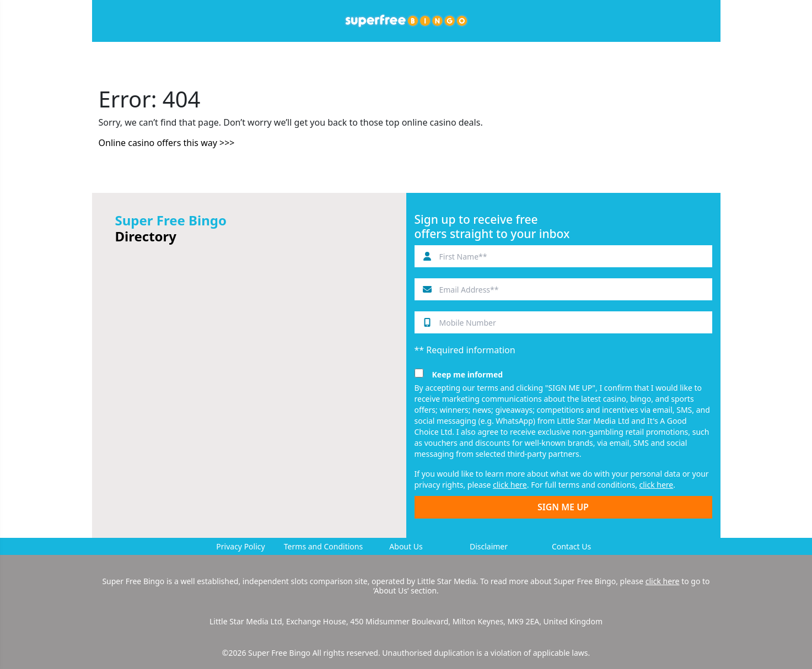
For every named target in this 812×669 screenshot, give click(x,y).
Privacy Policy (240, 546)
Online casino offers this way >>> (167, 143)
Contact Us (571, 546)
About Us (406, 546)
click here (510, 485)
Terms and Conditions (323, 546)
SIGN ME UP (563, 507)
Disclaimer (489, 546)
